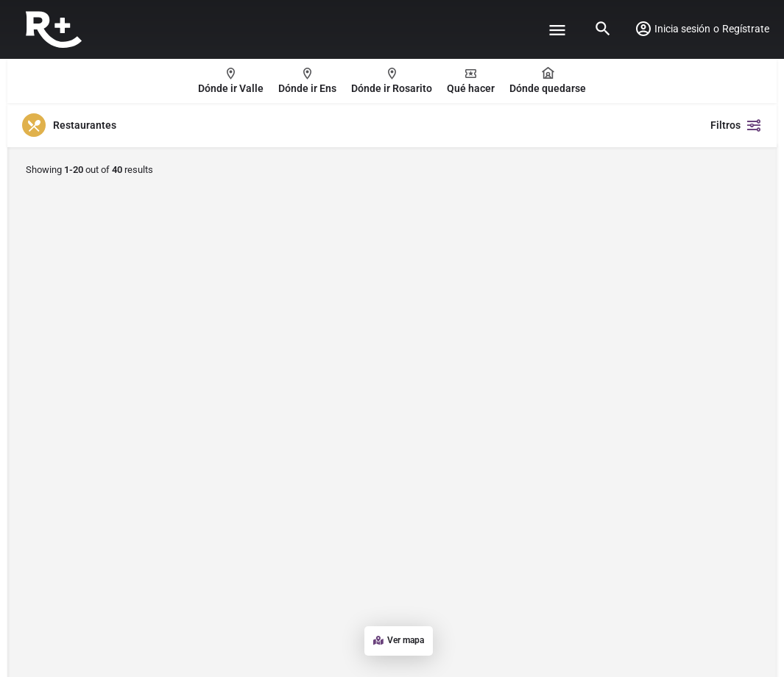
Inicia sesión (682, 29)
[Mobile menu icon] (557, 30)
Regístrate (746, 29)
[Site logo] (56, 29)
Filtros (736, 125)
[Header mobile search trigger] (603, 29)
